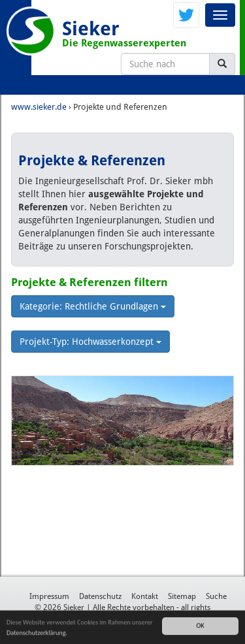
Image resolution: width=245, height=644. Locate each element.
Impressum (49, 596)
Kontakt (145, 596)
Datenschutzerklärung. (37, 633)
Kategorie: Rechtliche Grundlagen (93, 306)
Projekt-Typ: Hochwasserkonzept (90, 342)
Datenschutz (100, 596)
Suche (216, 596)
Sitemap (182, 596)
